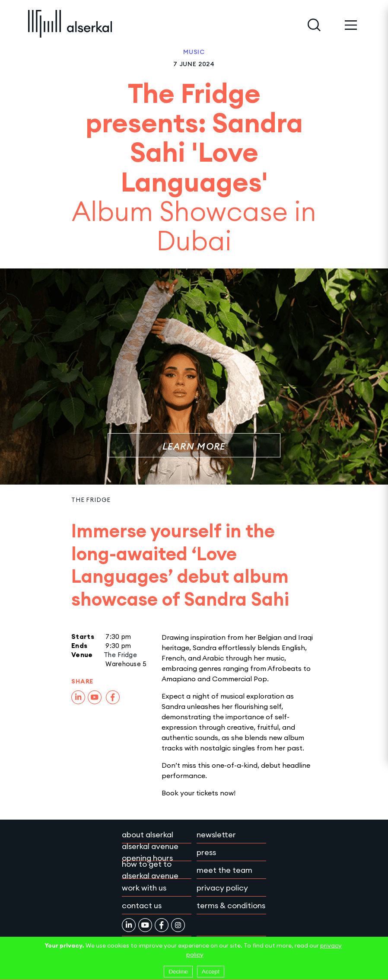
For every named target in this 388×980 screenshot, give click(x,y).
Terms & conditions (231, 905)
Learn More (194, 446)
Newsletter (216, 835)
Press (206, 852)
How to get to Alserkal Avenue (150, 870)
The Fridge (91, 500)
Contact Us (142, 905)
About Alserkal (148, 835)
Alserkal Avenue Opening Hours (150, 852)
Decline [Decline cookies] (178, 972)
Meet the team (224, 870)
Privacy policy (222, 888)
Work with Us (144, 888)
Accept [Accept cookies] (211, 972)
